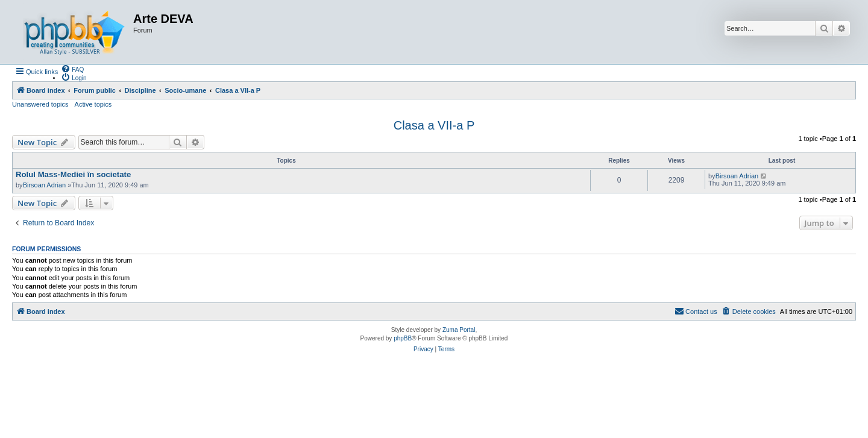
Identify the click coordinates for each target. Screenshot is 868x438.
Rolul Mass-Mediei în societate (73, 174)
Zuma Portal (459, 330)
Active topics (93, 104)
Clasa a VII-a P (434, 125)
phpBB (403, 338)
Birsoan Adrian (45, 185)
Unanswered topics (40, 104)
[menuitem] (72, 69)
